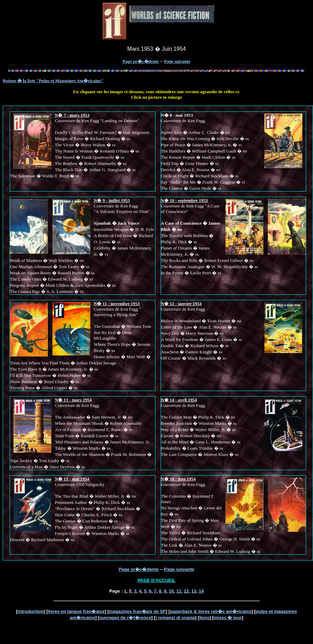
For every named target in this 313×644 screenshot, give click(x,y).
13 (194, 591)
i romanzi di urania (175, 618)
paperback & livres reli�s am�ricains (211, 611)
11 (179, 591)
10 (171, 591)
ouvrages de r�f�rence (125, 618)
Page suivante (177, 61)
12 (186, 591)
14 (201, 591)
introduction (31, 611)
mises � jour (228, 618)
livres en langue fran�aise (76, 611)
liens (204, 618)
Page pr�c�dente (141, 61)
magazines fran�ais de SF (137, 611)
